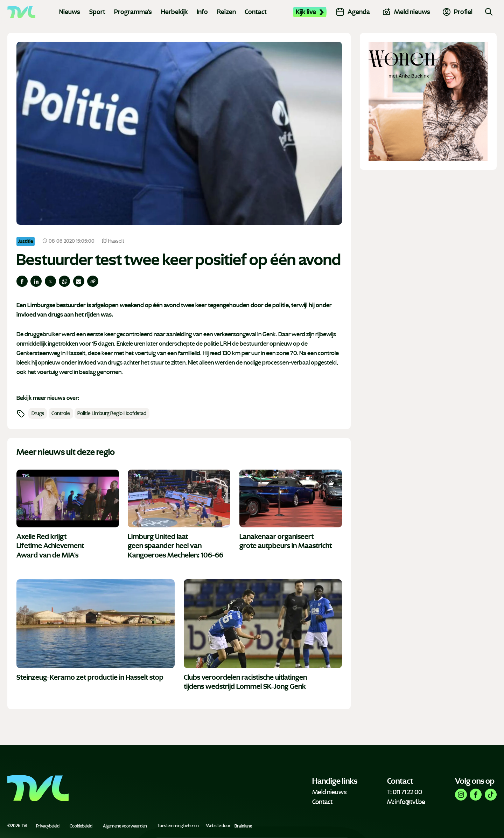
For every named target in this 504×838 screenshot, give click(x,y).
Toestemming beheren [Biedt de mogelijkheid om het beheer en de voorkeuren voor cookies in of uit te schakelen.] (178, 826)
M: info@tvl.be (406, 802)
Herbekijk (174, 12)
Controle (61, 413)
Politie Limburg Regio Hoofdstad (112, 413)
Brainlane (243, 826)
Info (202, 12)
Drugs (38, 413)
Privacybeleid (48, 826)
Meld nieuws (329, 792)
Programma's (133, 12)
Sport (97, 12)
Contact (256, 12)
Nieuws (70, 12)
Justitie (26, 241)
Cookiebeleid (81, 826)
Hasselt (113, 241)
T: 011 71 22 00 (405, 792)
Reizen (226, 12)
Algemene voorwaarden (125, 826)
